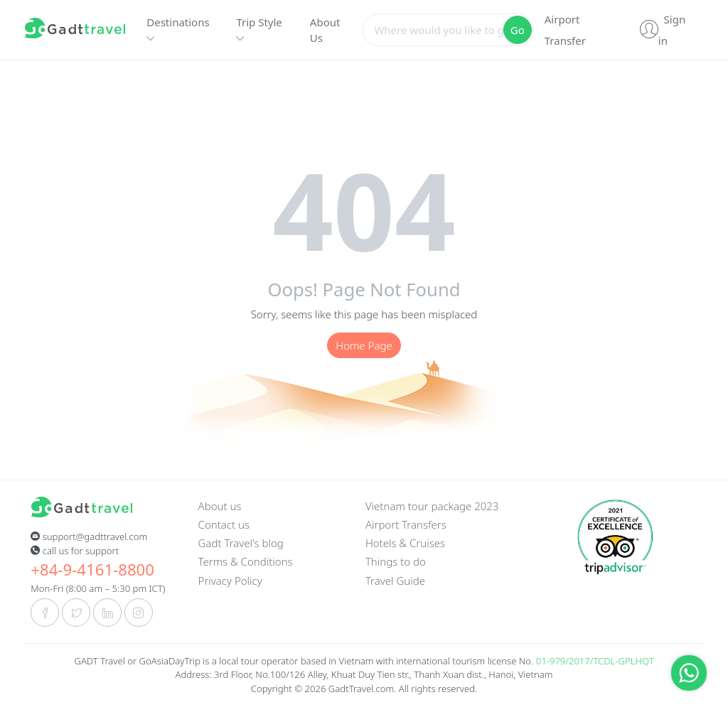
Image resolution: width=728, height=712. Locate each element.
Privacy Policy (230, 581)
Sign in (663, 30)
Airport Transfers (406, 524)
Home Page (364, 345)
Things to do (396, 561)
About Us (325, 30)
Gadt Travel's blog (241, 543)
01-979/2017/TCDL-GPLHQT (595, 661)
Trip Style (259, 29)
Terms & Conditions (246, 561)
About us (220, 506)
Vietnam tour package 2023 (432, 506)
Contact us (224, 524)
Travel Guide (395, 581)
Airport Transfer (565, 30)
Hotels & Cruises (405, 543)
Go (518, 30)
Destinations (178, 29)
